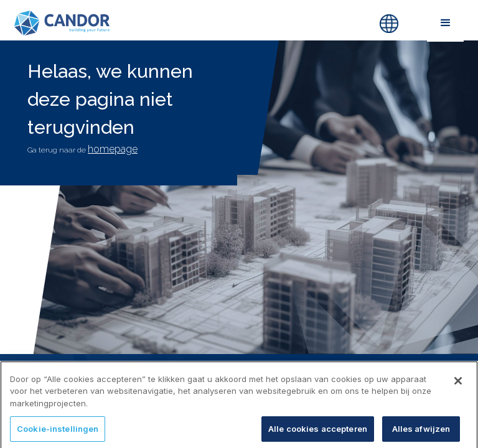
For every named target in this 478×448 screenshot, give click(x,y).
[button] (445, 23)
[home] (164, 23)
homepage (113, 149)
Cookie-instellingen (58, 434)
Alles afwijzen (421, 434)
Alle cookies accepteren (318, 434)
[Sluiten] (458, 386)
